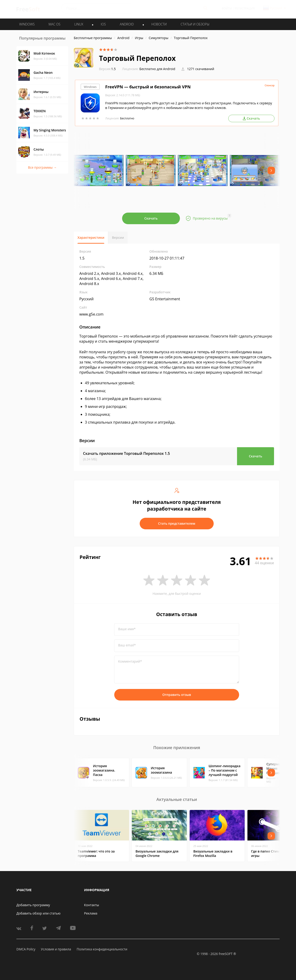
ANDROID (127, 24)
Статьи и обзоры (195, 24)
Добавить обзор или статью (39, 913)
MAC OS (54, 24)
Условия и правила (56, 949)
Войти (227, 8)
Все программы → (42, 167)
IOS (103, 24)
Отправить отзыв (177, 695)
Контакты (92, 905)
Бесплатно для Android (157, 69)
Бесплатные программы (93, 38)
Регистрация (245, 8)
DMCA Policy (26, 949)
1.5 (107, 69)
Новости (159, 24)
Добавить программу (33, 905)
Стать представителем (177, 523)
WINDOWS (27, 24)
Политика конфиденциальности (102, 949)
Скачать (151, 218)
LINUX (79, 24)
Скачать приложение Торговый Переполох (126, 453)
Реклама (91, 913)
